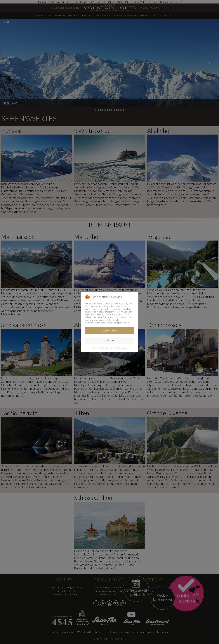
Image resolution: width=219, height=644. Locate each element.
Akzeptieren (109, 331)
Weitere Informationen (103, 348)
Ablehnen (109, 340)
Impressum (121, 348)
